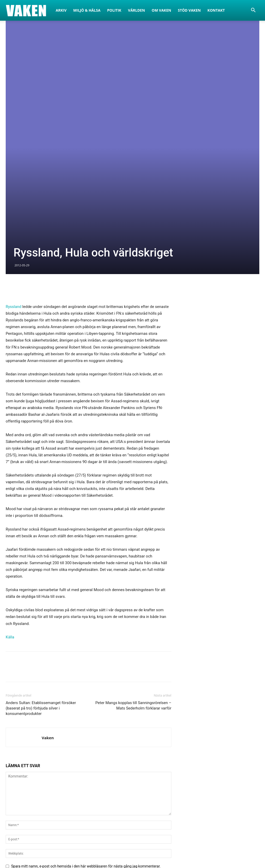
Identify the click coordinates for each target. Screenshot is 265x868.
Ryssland (13, 167)
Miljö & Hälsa (87, 10)
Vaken (48, 598)
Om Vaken (161, 10)
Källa (10, 497)
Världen (137, 10)
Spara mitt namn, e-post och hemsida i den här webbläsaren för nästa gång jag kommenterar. (86, 727)
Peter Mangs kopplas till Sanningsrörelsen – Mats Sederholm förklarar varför (133, 566)
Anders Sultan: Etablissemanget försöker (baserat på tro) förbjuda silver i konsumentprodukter (41, 569)
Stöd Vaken (189, 10)
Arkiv (61, 10)
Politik (114, 10)
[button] (253, 11)
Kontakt (216, 10)
